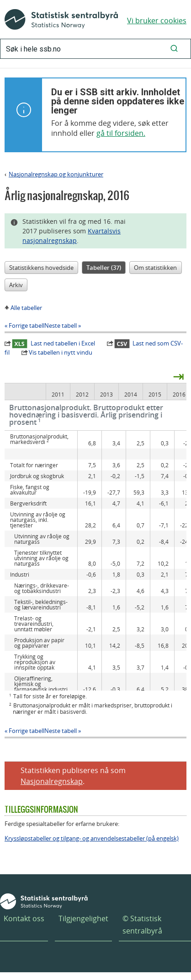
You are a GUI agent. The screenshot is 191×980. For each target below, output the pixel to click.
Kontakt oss (24, 918)
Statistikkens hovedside (41, 268)
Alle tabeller (26, 308)
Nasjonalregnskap (52, 781)
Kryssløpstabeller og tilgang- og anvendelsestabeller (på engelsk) (92, 838)
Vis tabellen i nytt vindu (61, 352)
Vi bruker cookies (157, 21)
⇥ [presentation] (178, 376)
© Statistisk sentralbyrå (142, 925)
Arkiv (16, 285)
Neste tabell (61, 325)
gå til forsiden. (121, 133)
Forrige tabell (27, 325)
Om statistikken (155, 268)
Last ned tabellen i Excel (53, 343)
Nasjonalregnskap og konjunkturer (56, 174)
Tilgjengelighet (83, 918)
